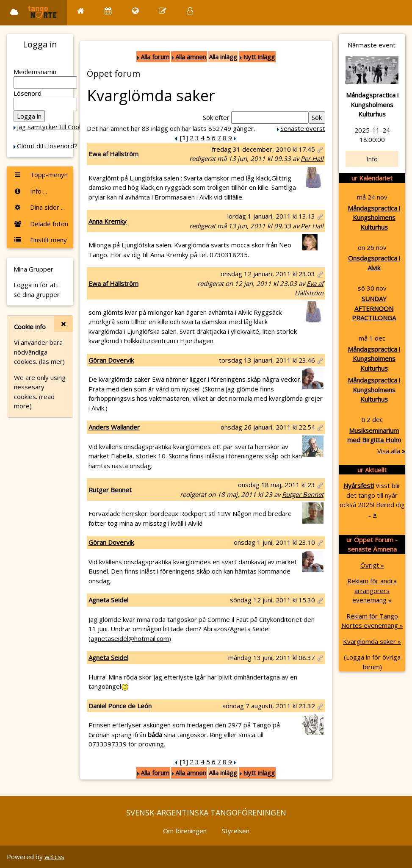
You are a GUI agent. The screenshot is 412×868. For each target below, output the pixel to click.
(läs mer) (52, 361)
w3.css (54, 857)
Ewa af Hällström (113, 154)
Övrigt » (372, 565)
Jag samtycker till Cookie (52, 127)
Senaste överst (303, 128)
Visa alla (391, 451)
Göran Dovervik (111, 360)
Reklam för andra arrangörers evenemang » (372, 590)
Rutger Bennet (110, 490)
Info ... (30, 191)
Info (372, 159)
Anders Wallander (114, 427)
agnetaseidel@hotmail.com (130, 638)
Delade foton (41, 224)
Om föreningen (185, 831)
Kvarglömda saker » (372, 641)
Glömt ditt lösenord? (47, 146)
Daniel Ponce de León (120, 706)
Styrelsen (236, 831)
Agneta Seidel (108, 600)
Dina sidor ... (39, 207)
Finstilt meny (40, 240)
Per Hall (312, 158)
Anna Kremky (108, 221)
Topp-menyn (41, 175)
